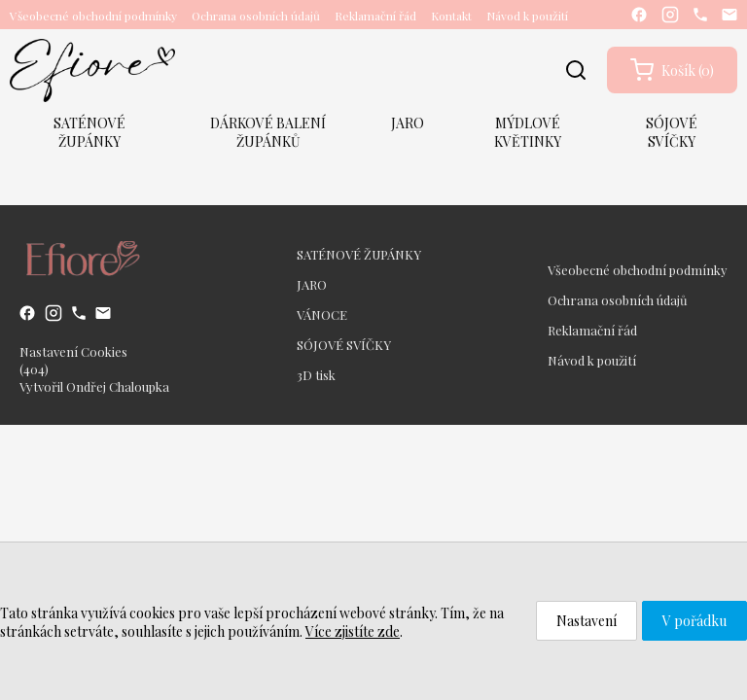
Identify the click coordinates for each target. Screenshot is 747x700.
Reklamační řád (375, 16)
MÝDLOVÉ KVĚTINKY (528, 132)
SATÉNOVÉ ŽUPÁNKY (89, 132)
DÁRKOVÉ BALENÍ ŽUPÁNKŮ (268, 132)
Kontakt (451, 16)
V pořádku (694, 621)
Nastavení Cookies (73, 351)
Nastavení (587, 621)
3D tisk (316, 375)
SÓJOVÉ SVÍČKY (672, 132)
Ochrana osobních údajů (256, 16)
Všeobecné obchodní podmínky (93, 16)
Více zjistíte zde (353, 631)
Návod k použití (527, 16)
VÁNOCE (322, 315)
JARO (408, 123)
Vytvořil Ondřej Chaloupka (94, 386)
